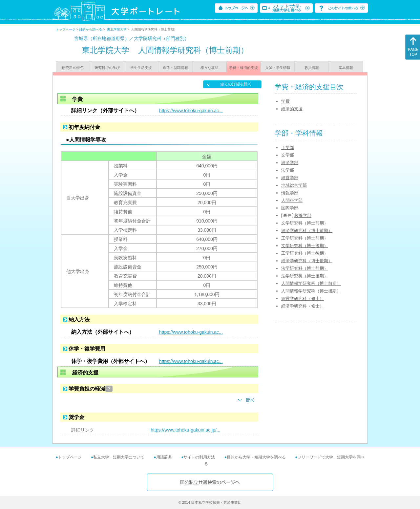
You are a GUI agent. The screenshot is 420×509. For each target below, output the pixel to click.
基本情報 (346, 68)
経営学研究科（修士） (303, 298)
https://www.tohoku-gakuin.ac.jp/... (185, 430)
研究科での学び (107, 68)
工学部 (288, 148)
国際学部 (290, 208)
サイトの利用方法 (199, 457)
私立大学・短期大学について (119, 457)
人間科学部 (292, 200)
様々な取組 (210, 68)
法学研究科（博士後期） (305, 276)
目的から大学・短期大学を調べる (256, 457)
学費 (285, 101)
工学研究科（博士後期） (305, 253)
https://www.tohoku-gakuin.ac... (191, 111)
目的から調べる (91, 29)
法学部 (288, 170)
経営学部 (290, 178)
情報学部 (290, 193)
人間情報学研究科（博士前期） (311, 283)
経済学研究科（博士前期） (307, 231)
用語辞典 (164, 457)
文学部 (288, 155)
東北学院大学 (117, 29)
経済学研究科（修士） (303, 306)
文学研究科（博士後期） (305, 246)
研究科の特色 (73, 68)
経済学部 (290, 163)
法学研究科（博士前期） (305, 268)
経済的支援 (292, 109)
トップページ (66, 29)
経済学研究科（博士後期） (307, 261)
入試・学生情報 (278, 68)
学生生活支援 (141, 68)
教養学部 (303, 215)
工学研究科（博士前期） (305, 238)
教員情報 (312, 68)
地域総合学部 (294, 185)
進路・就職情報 (175, 68)
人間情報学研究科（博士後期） (311, 291)
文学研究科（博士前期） (305, 223)
